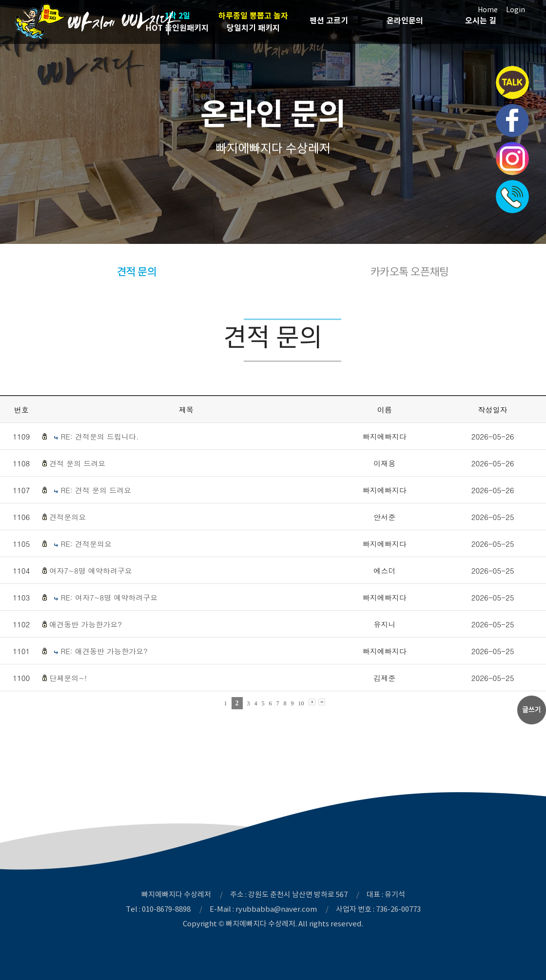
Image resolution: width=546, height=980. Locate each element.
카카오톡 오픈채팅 (410, 272)
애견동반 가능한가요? (86, 624)
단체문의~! (68, 678)
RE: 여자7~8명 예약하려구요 (109, 597)
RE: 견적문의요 (86, 544)
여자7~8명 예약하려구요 (90, 570)
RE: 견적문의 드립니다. (99, 436)
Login (516, 10)
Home (488, 10)
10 (301, 703)
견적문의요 (68, 517)
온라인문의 (405, 21)
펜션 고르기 (329, 21)
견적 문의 (137, 272)
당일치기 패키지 (253, 21)
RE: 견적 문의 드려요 (96, 490)
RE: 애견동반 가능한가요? (104, 651)
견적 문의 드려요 (77, 463)
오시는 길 (481, 21)
